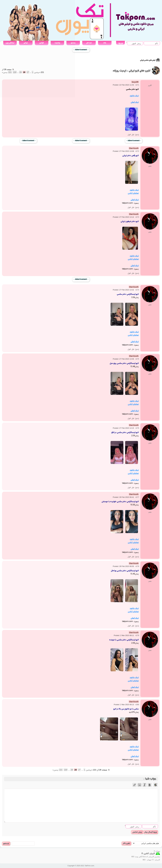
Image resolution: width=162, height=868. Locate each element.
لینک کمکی (135, 102)
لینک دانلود (134, 96)
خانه (105, 43)
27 (79, 770)
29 (72, 770)
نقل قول (131, 135)
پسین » (55, 770)
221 (61, 770)
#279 (137, 635)
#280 (137, 705)
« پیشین (89, 770)
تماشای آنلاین (133, 193)
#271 (137, 85)
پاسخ (137, 135)
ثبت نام (89, 43)
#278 (137, 566)
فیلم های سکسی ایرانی (148, 60)
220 (66, 770)
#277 (137, 497)
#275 (137, 359)
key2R (135, 82)
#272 (137, 151)
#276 (137, 428)
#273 (137, 217)
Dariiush (134, 148)
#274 (137, 290)
